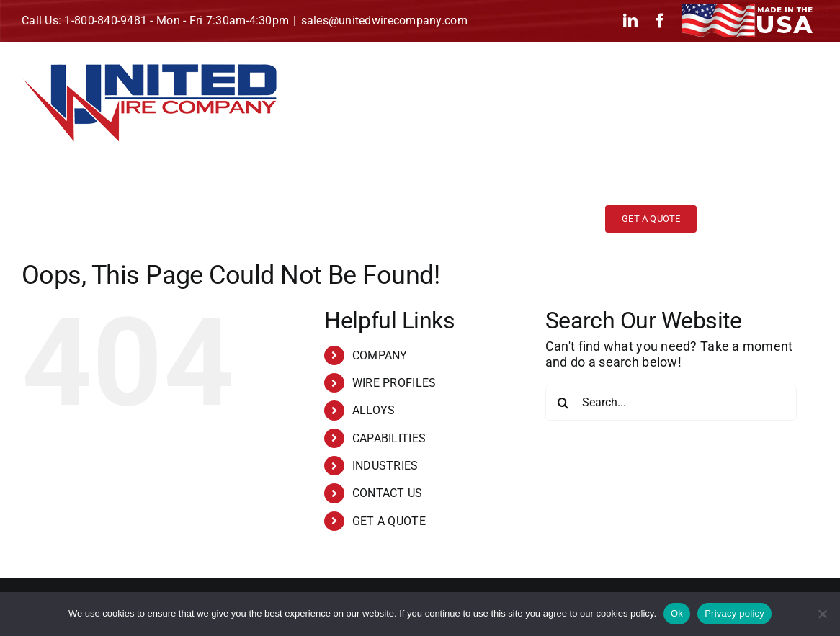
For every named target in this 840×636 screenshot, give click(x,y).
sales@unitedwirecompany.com (384, 21)
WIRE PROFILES (394, 383)
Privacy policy (734, 613)
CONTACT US (388, 493)
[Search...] (671, 403)
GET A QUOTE (389, 521)
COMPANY (380, 355)
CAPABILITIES (389, 438)
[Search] (563, 403)
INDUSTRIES (385, 466)
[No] (822, 614)
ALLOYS (374, 410)
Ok (677, 613)
